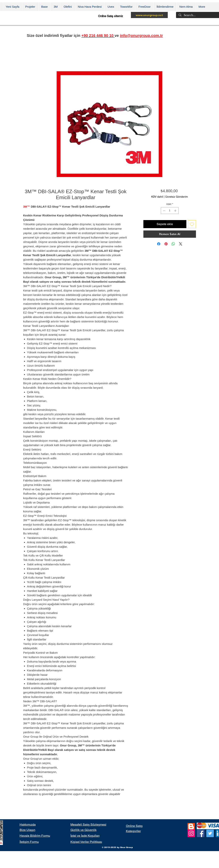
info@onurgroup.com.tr (141, 36)
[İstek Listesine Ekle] (192, 224)
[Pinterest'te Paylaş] (166, 244)
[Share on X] (181, 244)
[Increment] (176, 211)
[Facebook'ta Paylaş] (159, 244)
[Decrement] (164, 211)
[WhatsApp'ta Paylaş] (173, 244)
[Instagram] (191, 833)
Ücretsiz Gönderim (177, 197)
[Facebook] (201, 833)
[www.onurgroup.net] (149, 15)
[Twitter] (210, 833)
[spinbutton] (170, 211)
